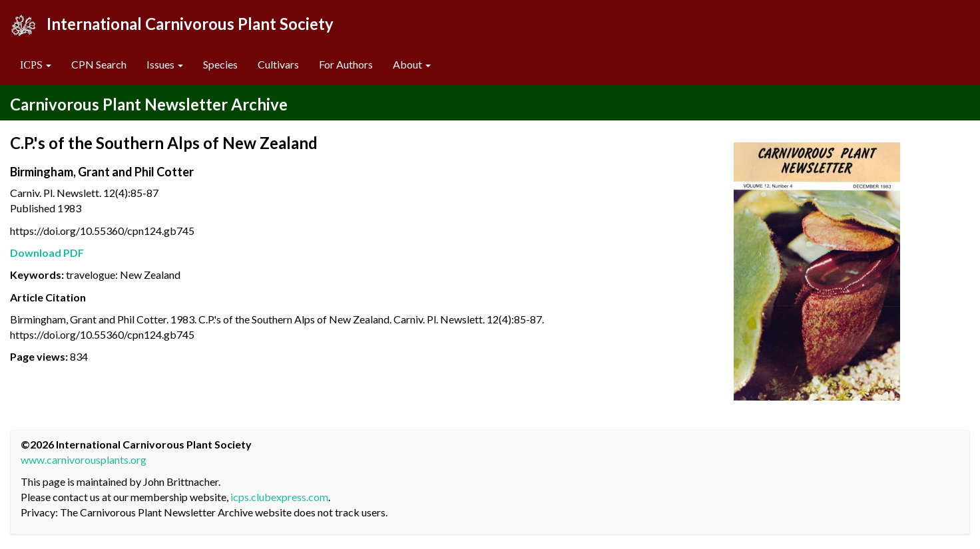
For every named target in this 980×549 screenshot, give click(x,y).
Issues (165, 64)
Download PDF (47, 253)
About (412, 64)
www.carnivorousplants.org (84, 459)
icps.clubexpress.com (279, 497)
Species (220, 64)
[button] (36, 65)
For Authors (346, 64)
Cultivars (278, 64)
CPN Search (99, 64)
